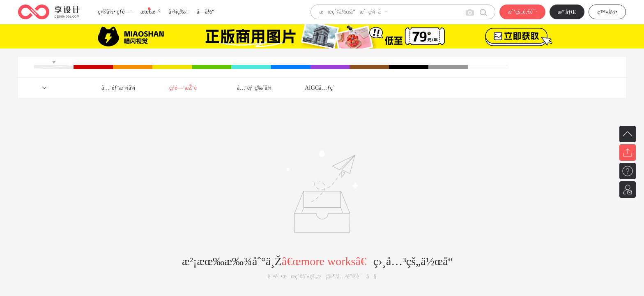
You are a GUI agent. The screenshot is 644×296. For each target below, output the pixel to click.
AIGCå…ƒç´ (320, 88)
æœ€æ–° (150, 12)
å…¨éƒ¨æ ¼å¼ (121, 88)
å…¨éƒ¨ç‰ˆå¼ (256, 88)
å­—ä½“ (206, 12)
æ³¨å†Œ (567, 12)
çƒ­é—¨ (124, 12)
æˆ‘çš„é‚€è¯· (522, 12)
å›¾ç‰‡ (178, 12)
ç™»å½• (607, 12)
